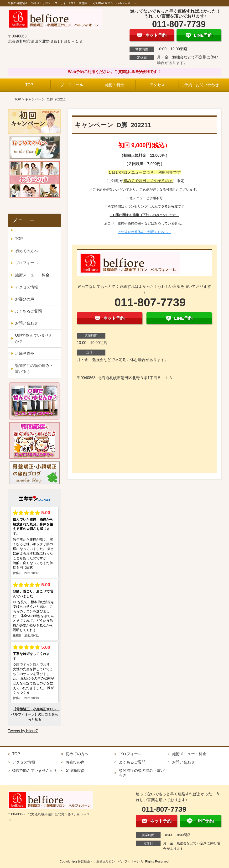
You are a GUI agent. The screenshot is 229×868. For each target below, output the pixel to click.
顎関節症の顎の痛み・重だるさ (34, 369)
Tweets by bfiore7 (23, 731)
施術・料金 (114, 85)
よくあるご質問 (28, 311)
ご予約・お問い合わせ (200, 85)
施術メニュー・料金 (32, 275)
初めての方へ (26, 251)
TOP (29, 85)
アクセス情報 (26, 287)
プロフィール (72, 85)
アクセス (157, 85)
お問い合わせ (26, 323)
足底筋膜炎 (25, 353)
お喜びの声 (25, 299)
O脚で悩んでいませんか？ (34, 338)
